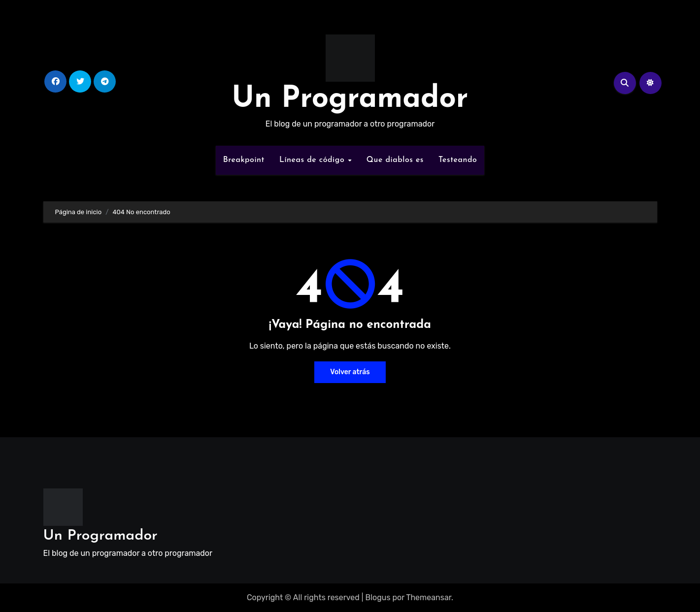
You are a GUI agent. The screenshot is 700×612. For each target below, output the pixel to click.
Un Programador (350, 99)
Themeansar (429, 597)
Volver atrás (350, 372)
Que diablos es (395, 160)
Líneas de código (313, 160)
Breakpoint (244, 160)
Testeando (458, 160)
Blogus (378, 597)
